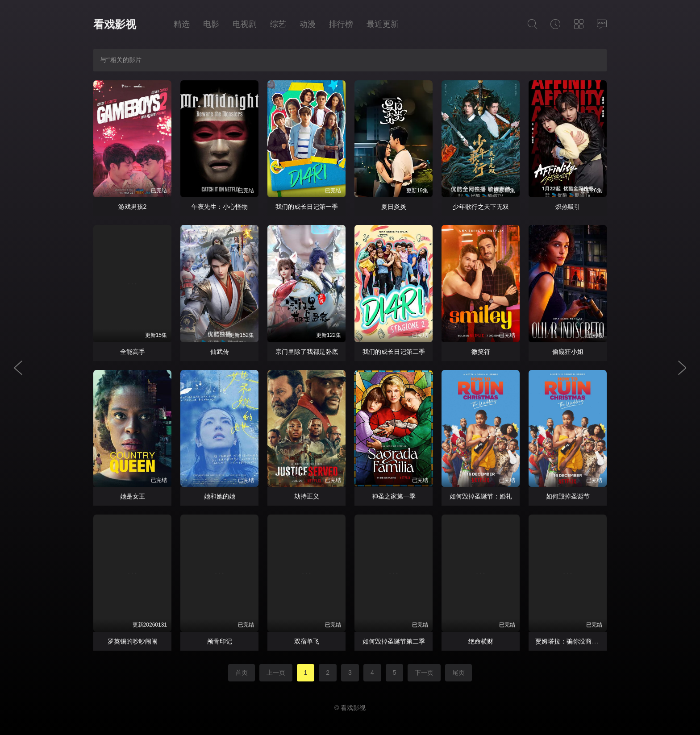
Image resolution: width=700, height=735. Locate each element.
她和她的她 (220, 496)
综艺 (278, 24)
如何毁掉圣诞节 (568, 496)
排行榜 (341, 24)
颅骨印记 (220, 641)
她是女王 (133, 496)
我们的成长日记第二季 (394, 352)
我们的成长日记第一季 (307, 207)
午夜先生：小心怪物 (220, 207)
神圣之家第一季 (394, 496)
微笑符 (481, 352)
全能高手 (133, 352)
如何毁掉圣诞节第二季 (394, 641)
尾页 (458, 673)
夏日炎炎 (394, 207)
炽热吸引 (568, 207)
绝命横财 (481, 641)
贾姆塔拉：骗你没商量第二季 (576, 641)
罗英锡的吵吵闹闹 (133, 641)
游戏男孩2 (133, 207)
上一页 (276, 673)
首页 (242, 673)
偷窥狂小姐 (568, 352)
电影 (211, 24)
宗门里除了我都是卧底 (307, 352)
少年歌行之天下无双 (481, 207)
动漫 (308, 24)
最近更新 (383, 24)
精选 (182, 24)
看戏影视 (115, 24)
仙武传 (220, 352)
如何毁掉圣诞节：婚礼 (481, 496)
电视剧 (245, 24)
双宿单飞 (307, 641)
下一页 (424, 673)
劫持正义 (307, 496)
